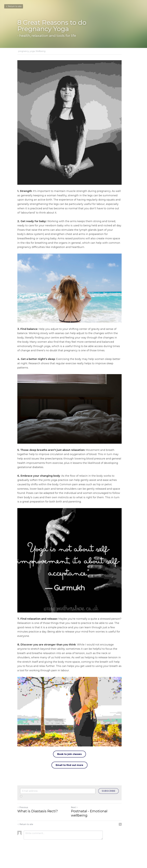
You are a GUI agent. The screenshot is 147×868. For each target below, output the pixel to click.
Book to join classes (73, 770)
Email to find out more (73, 781)
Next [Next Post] (78, 823)
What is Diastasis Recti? (38, 827)
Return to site (14, 6)
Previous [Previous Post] (23, 823)
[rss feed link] (128, 836)
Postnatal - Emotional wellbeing (102, 827)
